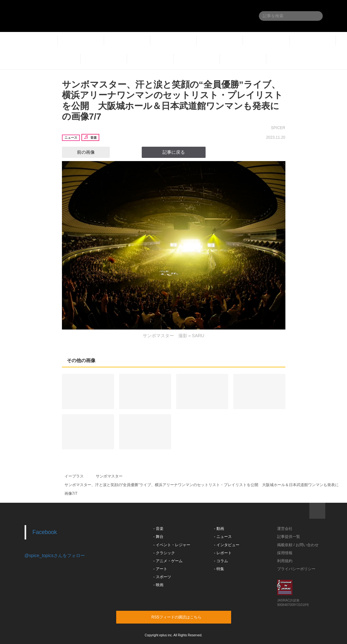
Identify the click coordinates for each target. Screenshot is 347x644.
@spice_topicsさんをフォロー (55, 555)
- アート (160, 569)
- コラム (221, 561)
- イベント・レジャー (172, 545)
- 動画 (219, 529)
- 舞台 (158, 537)
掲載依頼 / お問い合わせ (298, 545)
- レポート (223, 553)
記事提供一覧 (289, 537)
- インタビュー (226, 545)
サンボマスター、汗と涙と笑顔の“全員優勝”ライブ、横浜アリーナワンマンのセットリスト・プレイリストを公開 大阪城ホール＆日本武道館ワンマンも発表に (202, 485)
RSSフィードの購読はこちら (186, 617)
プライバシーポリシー (296, 569)
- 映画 (158, 585)
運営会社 (285, 529)
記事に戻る (174, 152)
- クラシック (164, 553)
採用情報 (285, 553)
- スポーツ (162, 577)
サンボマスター (109, 476)
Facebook (45, 532)
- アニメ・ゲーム (168, 561)
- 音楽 (158, 529)
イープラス (74, 476)
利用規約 (285, 561)
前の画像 (80, 152)
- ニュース (223, 537)
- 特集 (219, 569)
